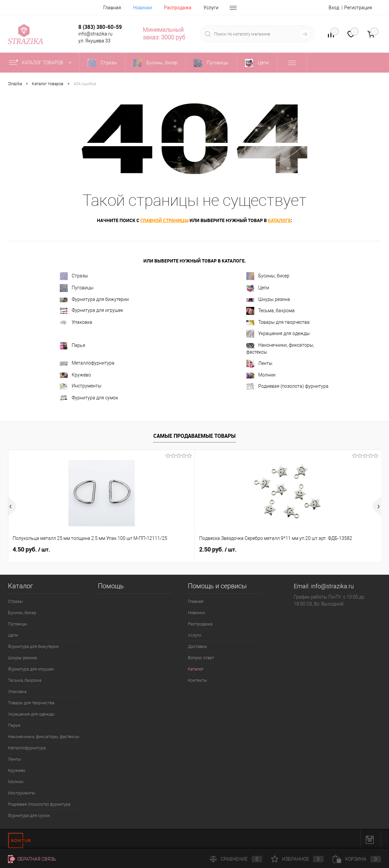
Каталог (196, 669)
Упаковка (76, 323)
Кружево (75, 375)
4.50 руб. (31, 550)
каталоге (279, 220)
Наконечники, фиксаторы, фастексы (280, 348)
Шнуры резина (268, 299)
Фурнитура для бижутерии (94, 299)
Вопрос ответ (201, 658)
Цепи (258, 288)
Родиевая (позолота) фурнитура (287, 386)
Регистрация (358, 8)
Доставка (197, 646)
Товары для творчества (278, 322)
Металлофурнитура (87, 363)
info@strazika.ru (332, 586)
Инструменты (81, 386)
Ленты (259, 364)
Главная (112, 8)
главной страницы (164, 220)
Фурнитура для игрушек (91, 311)
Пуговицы (77, 288)
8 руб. (276, 550)
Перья (73, 346)
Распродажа (178, 8)
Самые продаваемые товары (194, 436)
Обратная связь (32, 859)
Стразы (74, 276)
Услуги (211, 8)
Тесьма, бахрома (271, 311)
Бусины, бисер (268, 276)
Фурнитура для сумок (89, 398)
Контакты (197, 680)
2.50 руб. (156, 550)
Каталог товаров (42, 63)
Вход (334, 8)
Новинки (143, 8)
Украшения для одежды (278, 334)
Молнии (261, 375)
